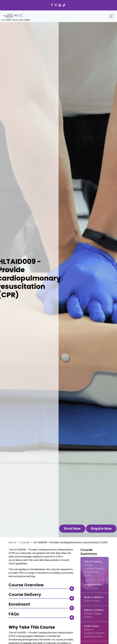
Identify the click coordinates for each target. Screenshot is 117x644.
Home (12, 542)
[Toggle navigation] (111, 16)
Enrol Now (72, 529)
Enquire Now (101, 529)
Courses (25, 542)
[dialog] (112, 638)
